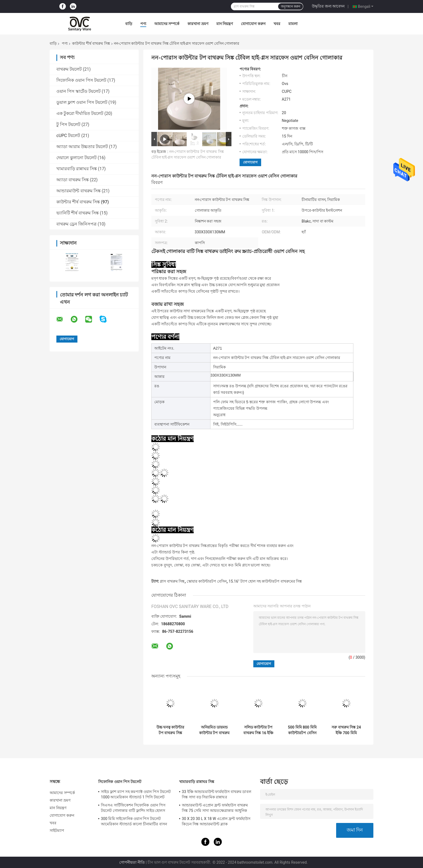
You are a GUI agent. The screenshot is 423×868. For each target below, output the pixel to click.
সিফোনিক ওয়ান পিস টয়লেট (81, 80)
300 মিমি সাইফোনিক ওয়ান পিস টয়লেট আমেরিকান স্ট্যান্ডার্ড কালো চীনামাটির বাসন (134, 821)
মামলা (293, 24)
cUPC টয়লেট (68, 136)
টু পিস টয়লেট (68, 124)
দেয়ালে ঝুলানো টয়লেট (76, 158)
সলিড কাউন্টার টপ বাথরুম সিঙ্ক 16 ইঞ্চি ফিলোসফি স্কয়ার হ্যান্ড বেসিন (258, 730)
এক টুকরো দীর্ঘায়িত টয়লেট (80, 113)
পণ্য (143, 24)
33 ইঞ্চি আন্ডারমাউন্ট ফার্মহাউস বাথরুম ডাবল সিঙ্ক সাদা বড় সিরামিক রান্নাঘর (216, 794)
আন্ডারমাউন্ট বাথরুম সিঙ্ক (79, 191)
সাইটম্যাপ (57, 831)
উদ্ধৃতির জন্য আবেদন (328, 6)
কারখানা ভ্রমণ (198, 24)
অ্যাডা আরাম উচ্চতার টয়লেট (82, 147)
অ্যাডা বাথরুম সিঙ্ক (73, 180)
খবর (277, 24)
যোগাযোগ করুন (253, 24)
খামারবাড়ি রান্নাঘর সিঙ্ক (77, 169)
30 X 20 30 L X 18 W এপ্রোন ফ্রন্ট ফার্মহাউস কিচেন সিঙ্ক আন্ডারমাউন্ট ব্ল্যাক (216, 821)
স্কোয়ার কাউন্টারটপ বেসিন (207, 581)
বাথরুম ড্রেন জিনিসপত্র (76, 224)
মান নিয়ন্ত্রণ (225, 24)
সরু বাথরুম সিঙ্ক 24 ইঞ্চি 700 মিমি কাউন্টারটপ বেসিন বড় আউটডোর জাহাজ (346, 730)
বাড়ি (129, 24)
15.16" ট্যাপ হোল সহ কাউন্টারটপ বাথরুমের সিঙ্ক (265, 581)
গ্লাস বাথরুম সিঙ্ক (172, 581)
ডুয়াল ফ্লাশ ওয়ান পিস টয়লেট (82, 102)
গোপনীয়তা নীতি (132, 862)
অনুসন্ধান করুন (291, 6)
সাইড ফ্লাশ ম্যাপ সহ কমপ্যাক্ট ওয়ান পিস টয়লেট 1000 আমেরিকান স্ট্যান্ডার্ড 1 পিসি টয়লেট (136, 794)
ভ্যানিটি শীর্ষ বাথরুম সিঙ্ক (78, 213)
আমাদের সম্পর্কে (167, 24)
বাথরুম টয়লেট (69, 69)
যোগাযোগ (250, 162)
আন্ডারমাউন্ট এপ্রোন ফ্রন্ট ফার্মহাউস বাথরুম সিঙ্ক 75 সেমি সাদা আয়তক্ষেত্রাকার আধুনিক (215, 808)
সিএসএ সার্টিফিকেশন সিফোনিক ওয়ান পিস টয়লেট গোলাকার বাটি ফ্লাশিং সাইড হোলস (133, 808)
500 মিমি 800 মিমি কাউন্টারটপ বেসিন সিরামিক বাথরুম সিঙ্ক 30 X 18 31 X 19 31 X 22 (302, 730)
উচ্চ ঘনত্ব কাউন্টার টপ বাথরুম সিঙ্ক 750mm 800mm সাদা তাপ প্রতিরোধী (170, 730)
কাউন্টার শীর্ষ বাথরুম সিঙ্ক (91, 43)
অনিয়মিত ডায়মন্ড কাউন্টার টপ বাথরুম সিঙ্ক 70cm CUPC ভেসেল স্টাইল (214, 730)
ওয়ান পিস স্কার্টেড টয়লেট (79, 91)
